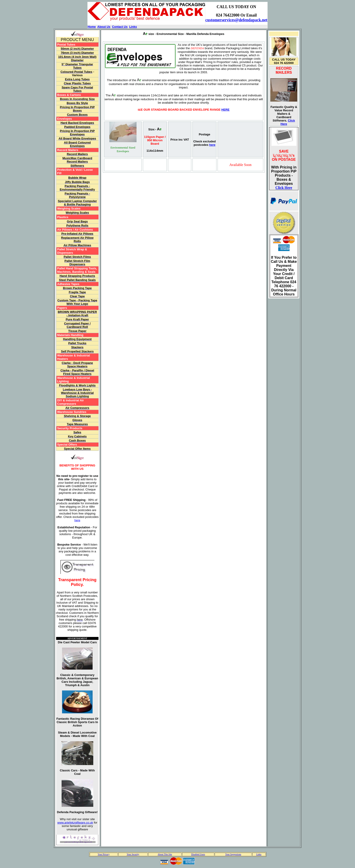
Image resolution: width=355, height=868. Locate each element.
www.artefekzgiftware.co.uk (75, 823)
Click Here (284, 188)
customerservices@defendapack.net (236, 20)
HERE (225, 110)
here (77, 520)
